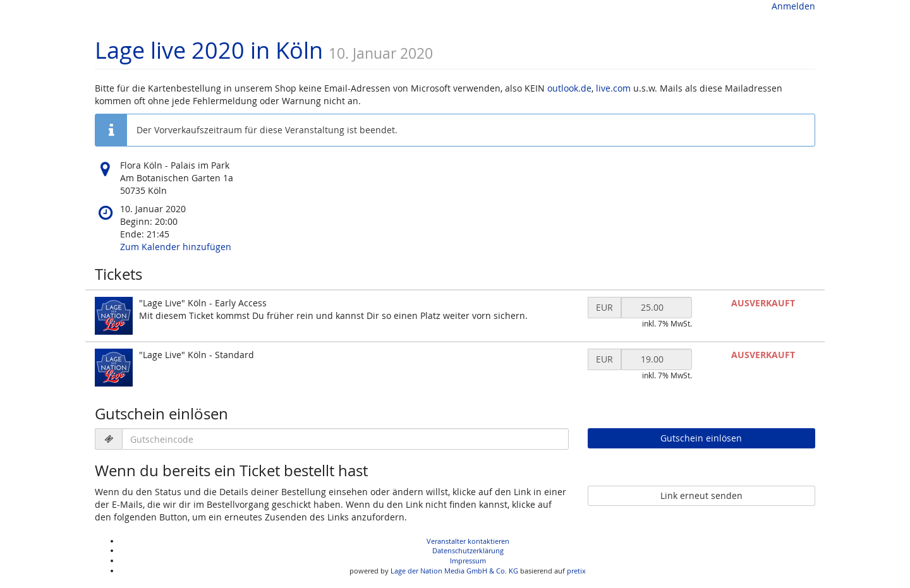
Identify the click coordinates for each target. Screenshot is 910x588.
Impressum (468, 561)
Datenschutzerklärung (468, 550)
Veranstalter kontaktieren (468, 541)
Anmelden (793, 6)
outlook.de (569, 88)
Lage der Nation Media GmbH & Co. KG (454, 571)
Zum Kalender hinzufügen (176, 247)
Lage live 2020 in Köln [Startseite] (209, 50)
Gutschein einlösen (701, 438)
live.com (613, 88)
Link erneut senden (701, 495)
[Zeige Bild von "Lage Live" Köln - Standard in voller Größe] (114, 368)
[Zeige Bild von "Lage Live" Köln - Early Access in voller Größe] (114, 316)
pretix (576, 571)
